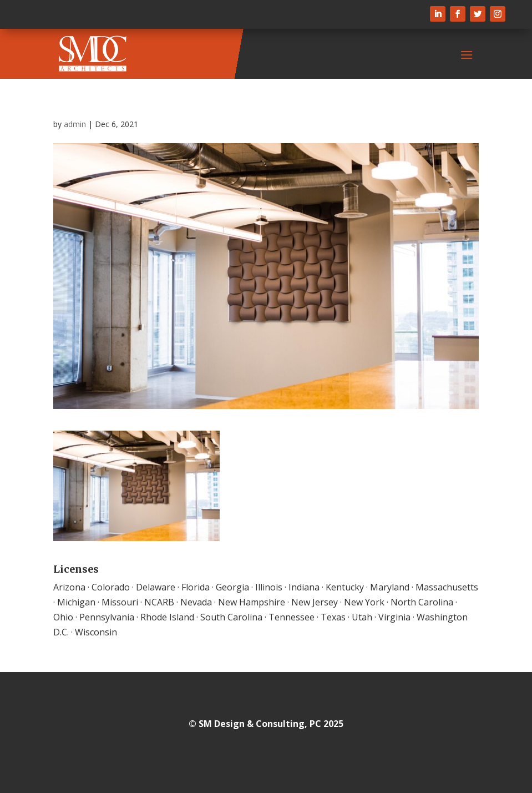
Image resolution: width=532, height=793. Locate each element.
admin (75, 124)
